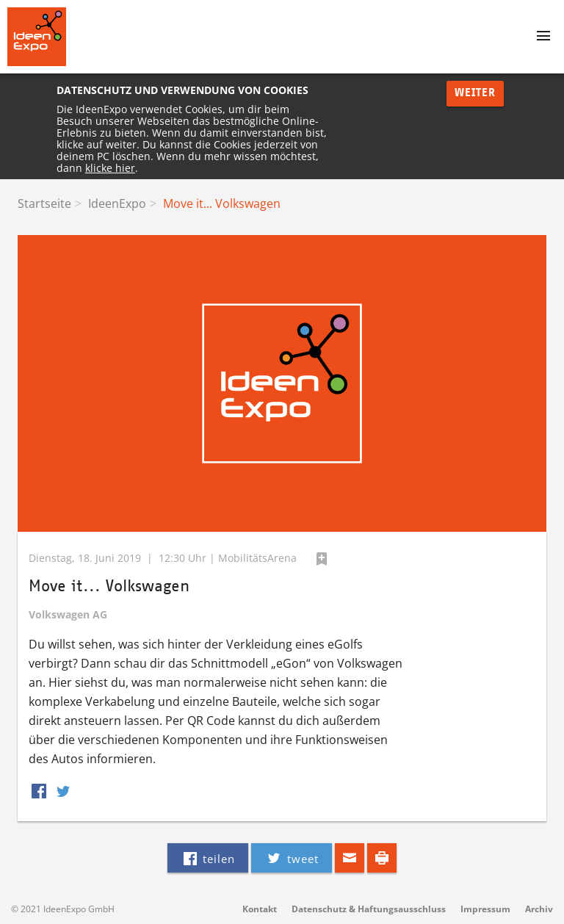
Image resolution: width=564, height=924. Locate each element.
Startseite (44, 203)
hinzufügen (322, 559)
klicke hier (110, 168)
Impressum (485, 909)
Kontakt (260, 909)
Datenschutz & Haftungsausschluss (369, 909)
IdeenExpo (117, 203)
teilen (208, 858)
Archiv (539, 909)
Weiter (475, 93)
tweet (291, 858)
